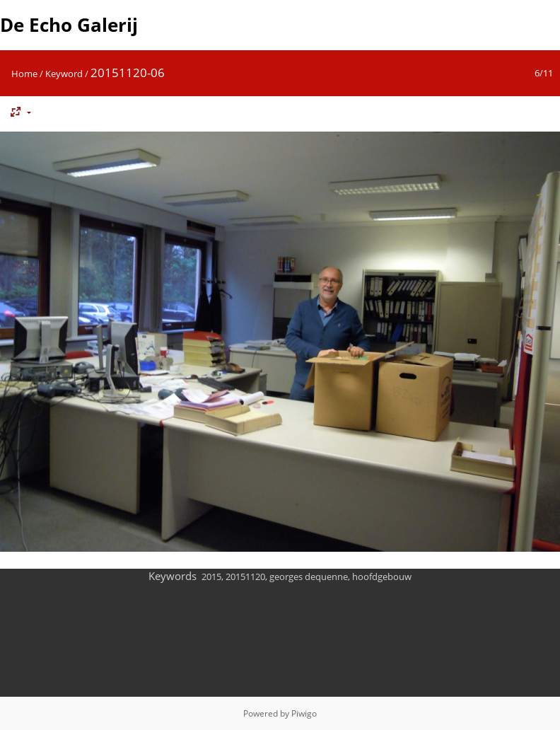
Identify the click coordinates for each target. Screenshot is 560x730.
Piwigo (304, 713)
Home (24, 74)
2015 (211, 577)
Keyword (64, 74)
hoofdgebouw (382, 577)
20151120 (245, 577)
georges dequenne (309, 577)
